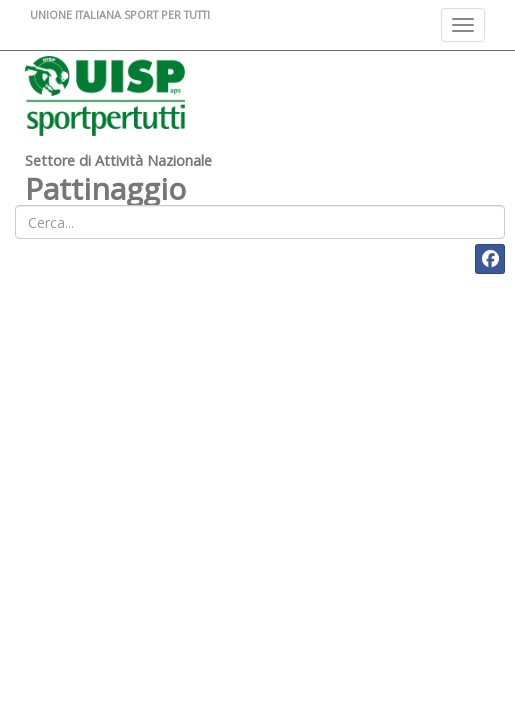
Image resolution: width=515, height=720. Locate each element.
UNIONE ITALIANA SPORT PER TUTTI (120, 14)
